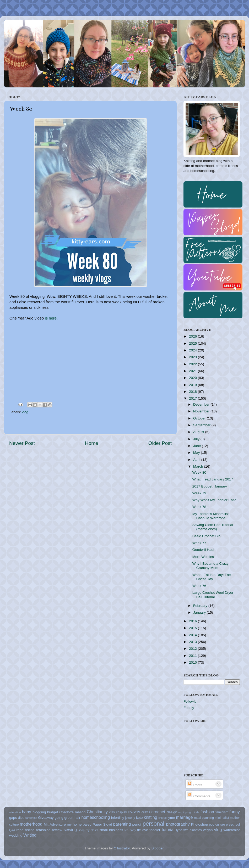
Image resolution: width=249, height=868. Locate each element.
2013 (193, 642)
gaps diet (16, 818)
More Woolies (203, 557)
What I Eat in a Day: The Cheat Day (212, 577)
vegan (208, 830)
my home (74, 824)
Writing (30, 835)
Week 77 (199, 543)
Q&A (12, 830)
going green (64, 818)
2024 (193, 350)
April (197, 460)
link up (162, 818)
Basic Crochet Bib (206, 536)
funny (235, 812)
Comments (199, 796)
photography (178, 824)
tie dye (142, 830)
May (197, 453)
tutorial (168, 830)
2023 (193, 357)
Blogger (158, 848)
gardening (31, 818)
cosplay (121, 812)
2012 (193, 649)
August (199, 432)
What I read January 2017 (213, 479)
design (172, 812)
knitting (150, 817)
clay (112, 812)
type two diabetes (189, 830)
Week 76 (199, 586)
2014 (193, 635)
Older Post (160, 443)
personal (153, 824)
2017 (193, 398)
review (57, 830)
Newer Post (22, 443)
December (202, 404)
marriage (185, 817)
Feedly (189, 708)
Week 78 (199, 507)
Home (91, 443)
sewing (70, 830)
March (199, 466)
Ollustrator (122, 848)
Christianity (97, 812)
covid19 (134, 812)
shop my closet (88, 830)
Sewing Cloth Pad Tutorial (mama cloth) (213, 527)
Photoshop (200, 824)
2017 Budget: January (210, 486)
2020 (193, 378)
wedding (16, 835)
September (202, 425)
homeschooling (96, 817)
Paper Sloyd (102, 824)
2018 (193, 392)
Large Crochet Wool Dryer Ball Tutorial (213, 595)
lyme (171, 818)
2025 (193, 343)
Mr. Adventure (55, 824)
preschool (233, 825)
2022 (193, 364)
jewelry (130, 818)
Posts (194, 785)
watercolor (232, 830)
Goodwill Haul (203, 550)
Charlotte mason (72, 812)
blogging (39, 812)
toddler (155, 830)
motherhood (31, 824)
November (202, 411)
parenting (122, 824)
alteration (15, 812)
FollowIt (190, 701)
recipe (30, 830)
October (200, 418)
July (197, 439)
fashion (207, 812)
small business (111, 830)
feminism (222, 812)
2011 (193, 656)
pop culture (217, 825)
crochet (158, 812)
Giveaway (46, 818)
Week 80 (199, 472)
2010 (193, 662)
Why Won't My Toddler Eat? (214, 500)
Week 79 (199, 493)
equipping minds (189, 812)
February (201, 606)
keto (139, 818)
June (197, 446)
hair (77, 818)
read (20, 830)
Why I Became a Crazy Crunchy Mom (210, 566)
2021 (193, 371)
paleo (87, 824)
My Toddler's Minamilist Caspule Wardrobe (211, 516)
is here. (51, 318)
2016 (193, 621)
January (200, 612)
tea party (130, 830)
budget (53, 812)
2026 (193, 336)
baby (26, 812)
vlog (25, 412)
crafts (146, 812)
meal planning (204, 818)
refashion (43, 830)
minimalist (222, 818)
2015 (193, 628)
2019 (193, 385)
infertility (118, 818)
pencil (137, 824)
